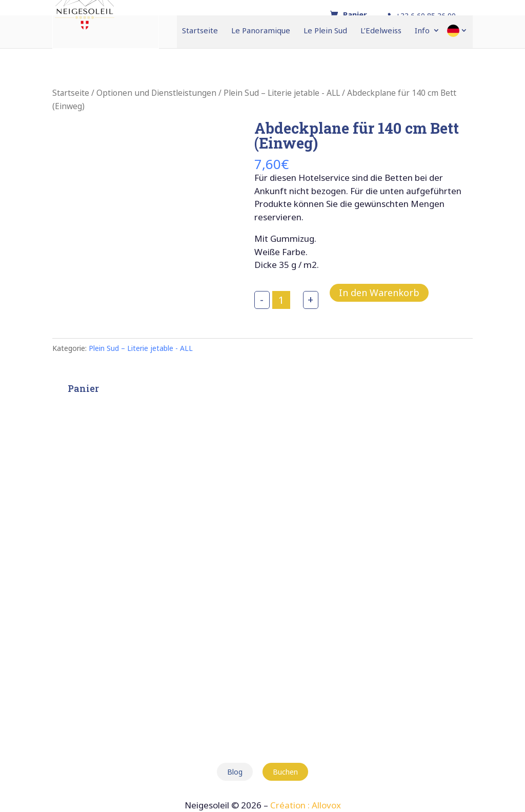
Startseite (200, 31)
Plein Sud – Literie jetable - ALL (282, 93)
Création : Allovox (306, 805)
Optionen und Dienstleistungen (156, 93)
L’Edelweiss (381, 31)
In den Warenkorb (379, 293)
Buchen (285, 772)
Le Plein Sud (325, 31)
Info (422, 31)
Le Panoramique (261, 31)
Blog (235, 772)
